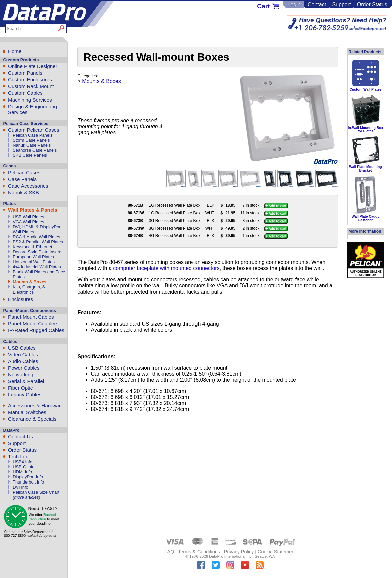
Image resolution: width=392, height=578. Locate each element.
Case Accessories (28, 186)
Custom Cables (25, 93)
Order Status (372, 5)
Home (15, 51)
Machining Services (30, 100)
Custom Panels (25, 73)
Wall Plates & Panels (33, 210)
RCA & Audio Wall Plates (36, 237)
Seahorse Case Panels (35, 150)
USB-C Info (24, 467)
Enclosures (21, 299)
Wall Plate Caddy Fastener (365, 218)
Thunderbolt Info (28, 482)
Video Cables (23, 354)
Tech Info (18, 457)
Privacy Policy (239, 552)
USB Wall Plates (28, 217)
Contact (317, 5)
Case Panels (22, 179)
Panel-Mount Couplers (33, 323)
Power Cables (24, 368)
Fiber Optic (20, 388)
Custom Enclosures (30, 80)
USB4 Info (23, 462)
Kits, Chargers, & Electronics (29, 290)
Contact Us (21, 437)
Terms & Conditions (199, 552)
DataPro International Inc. (231, 556)
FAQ (170, 552)
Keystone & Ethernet (32, 247)
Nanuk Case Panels (32, 145)
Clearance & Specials (32, 419)
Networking (21, 374)
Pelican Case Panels (33, 135)
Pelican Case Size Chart (36, 492)
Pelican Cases (24, 172)
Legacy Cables (25, 395)
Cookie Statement (277, 552)
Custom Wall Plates (365, 90)
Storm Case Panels (31, 140)
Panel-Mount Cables (31, 317)
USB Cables (22, 348)
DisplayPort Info (28, 477)
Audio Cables (23, 361)
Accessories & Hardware (36, 406)
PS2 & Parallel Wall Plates (38, 242)
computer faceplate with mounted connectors (166, 268)
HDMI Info (22, 472)
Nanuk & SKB (24, 192)
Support (341, 5)
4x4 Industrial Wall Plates (37, 267)
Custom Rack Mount (31, 86)
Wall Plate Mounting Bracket (365, 168)
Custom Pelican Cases (34, 130)
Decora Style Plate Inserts (38, 252)
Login (294, 5)
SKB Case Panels (30, 155)
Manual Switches (27, 412)
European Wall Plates (33, 257)
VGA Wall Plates (28, 222)
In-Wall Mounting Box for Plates (366, 129)
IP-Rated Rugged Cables (36, 330)
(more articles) (26, 497)
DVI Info (21, 487)
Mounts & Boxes (30, 282)
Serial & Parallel (26, 381)
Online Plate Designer (33, 66)
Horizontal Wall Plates (34, 262)
